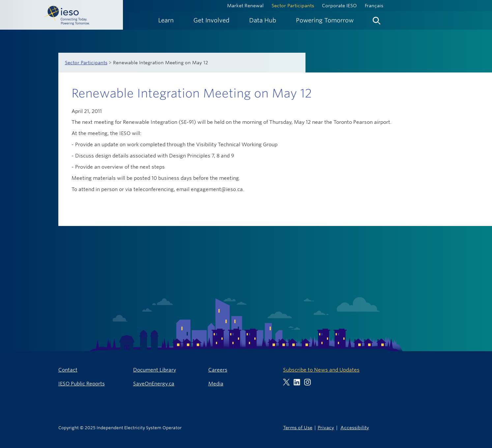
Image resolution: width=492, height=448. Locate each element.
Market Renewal (245, 6)
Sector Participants (293, 6)
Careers (218, 370)
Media (216, 384)
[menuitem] (166, 20)
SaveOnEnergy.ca (154, 384)
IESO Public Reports (82, 384)
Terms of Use (298, 427)
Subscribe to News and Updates (321, 370)
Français (374, 6)
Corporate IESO (339, 6)
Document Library (155, 370)
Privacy (326, 427)
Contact (68, 370)
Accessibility (355, 427)
